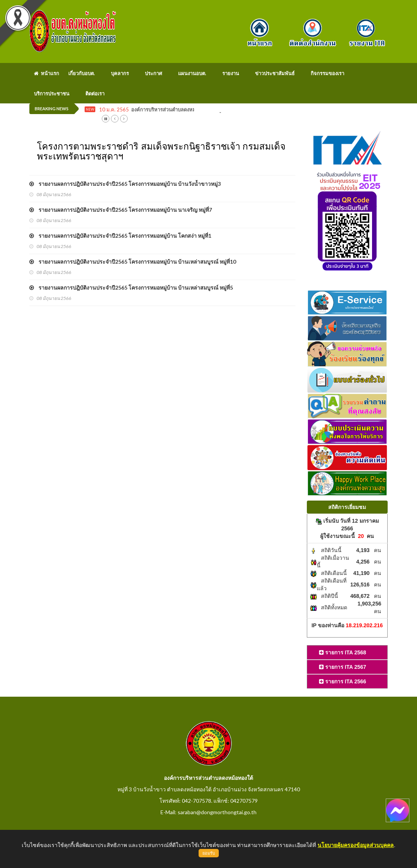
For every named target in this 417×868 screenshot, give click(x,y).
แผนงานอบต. (192, 73)
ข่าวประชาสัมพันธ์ (275, 73)
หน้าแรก (47, 73)
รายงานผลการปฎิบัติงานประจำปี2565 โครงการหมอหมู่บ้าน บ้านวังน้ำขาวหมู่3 (125, 184)
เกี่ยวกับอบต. (82, 73)
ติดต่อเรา (95, 93)
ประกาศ (153, 73)
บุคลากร (120, 73)
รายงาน (231, 73)
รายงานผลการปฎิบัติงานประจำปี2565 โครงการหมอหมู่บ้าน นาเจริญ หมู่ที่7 (121, 210)
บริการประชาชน (52, 93)
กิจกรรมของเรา (327, 73)
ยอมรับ (209, 853)
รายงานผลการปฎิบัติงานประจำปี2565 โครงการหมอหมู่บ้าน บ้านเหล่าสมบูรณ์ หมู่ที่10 (133, 262)
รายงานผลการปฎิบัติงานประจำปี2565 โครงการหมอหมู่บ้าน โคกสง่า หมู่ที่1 (120, 236)
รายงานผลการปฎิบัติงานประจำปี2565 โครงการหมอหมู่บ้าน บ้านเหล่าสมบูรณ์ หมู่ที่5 (131, 287)
